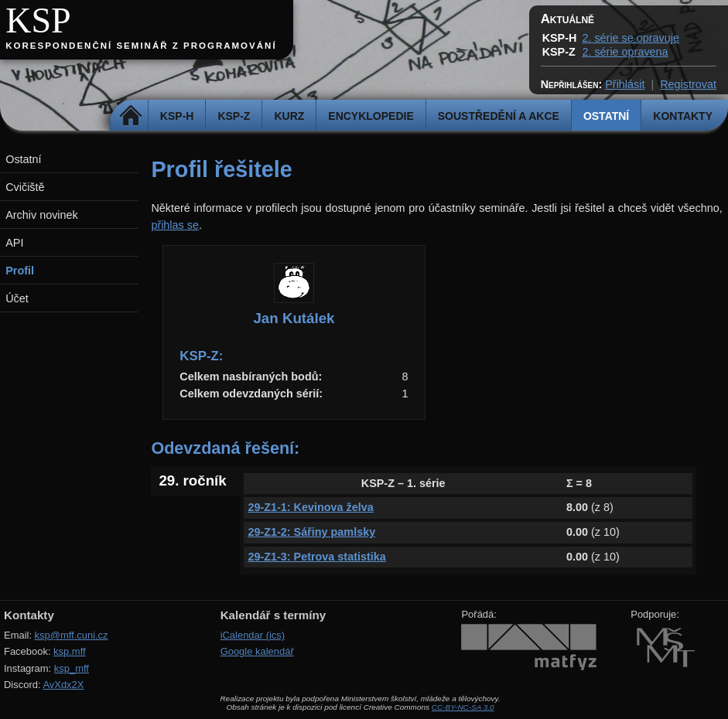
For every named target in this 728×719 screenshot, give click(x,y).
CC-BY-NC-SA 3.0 (463, 707)
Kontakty (683, 116)
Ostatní (606, 116)
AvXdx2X (63, 685)
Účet (17, 298)
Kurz (289, 116)
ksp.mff (70, 651)
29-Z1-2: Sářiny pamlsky (311, 532)
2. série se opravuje (631, 38)
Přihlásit (625, 84)
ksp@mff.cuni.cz (72, 635)
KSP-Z (234, 116)
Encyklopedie (371, 116)
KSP (38, 20)
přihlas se (175, 225)
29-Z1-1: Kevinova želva (310, 507)
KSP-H (177, 116)
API (14, 243)
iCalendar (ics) (253, 635)
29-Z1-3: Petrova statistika (316, 557)
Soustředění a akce (499, 116)
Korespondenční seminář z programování (141, 46)
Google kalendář (257, 651)
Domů (131, 116)
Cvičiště (25, 187)
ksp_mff (72, 668)
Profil (20, 271)
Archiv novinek (42, 215)
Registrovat (688, 84)
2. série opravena (625, 52)
